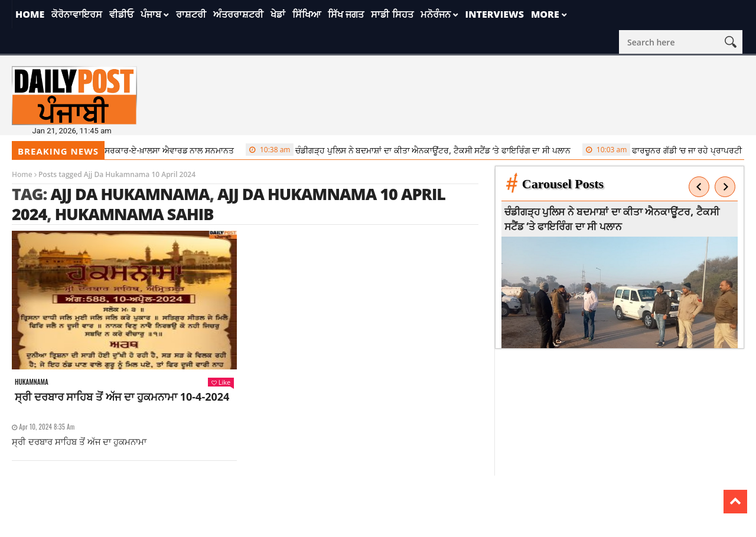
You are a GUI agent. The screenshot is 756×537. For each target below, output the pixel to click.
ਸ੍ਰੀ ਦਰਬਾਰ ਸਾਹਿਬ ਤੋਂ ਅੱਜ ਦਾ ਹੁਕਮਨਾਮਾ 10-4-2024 (122, 397)
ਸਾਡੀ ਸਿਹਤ (392, 14)
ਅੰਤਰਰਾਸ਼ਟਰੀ (238, 14)
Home (30, 14)
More (545, 14)
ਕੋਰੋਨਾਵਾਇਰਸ (77, 14)
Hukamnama (32, 382)
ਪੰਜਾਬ (151, 14)
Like (221, 382)
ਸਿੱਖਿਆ (307, 14)
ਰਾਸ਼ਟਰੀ (191, 14)
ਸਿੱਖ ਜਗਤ (346, 14)
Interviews (495, 14)
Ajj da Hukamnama (130, 194)
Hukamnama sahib (134, 214)
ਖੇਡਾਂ (278, 14)
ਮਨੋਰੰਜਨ (436, 14)
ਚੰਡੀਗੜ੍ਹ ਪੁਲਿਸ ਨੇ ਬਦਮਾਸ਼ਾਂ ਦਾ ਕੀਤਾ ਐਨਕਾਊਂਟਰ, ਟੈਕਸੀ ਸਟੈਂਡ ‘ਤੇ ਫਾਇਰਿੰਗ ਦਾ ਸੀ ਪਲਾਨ (413, 150)
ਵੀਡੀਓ (121, 14)
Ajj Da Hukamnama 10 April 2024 (229, 204)
